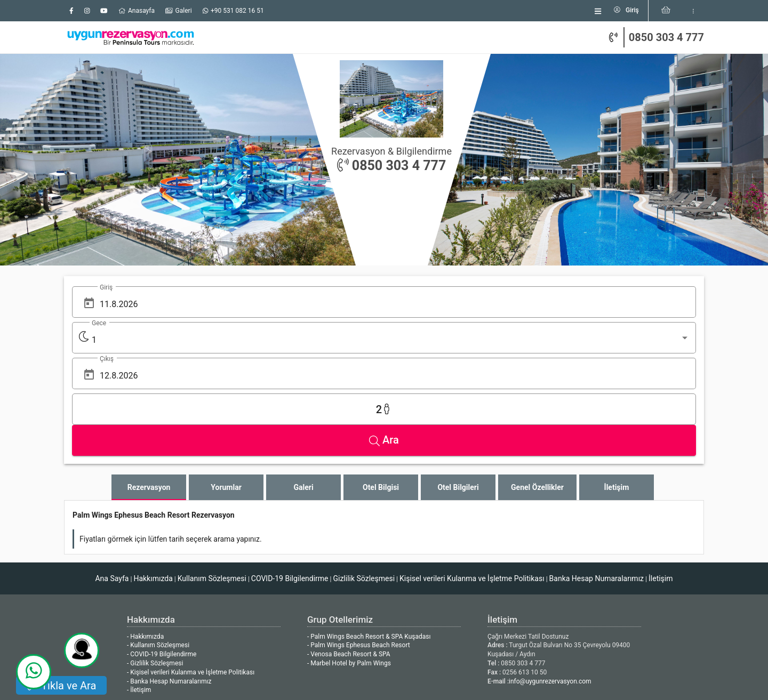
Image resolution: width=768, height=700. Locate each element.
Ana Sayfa (112, 442)
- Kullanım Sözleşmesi (158, 509)
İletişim (661, 442)
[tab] (149, 351)
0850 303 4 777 (666, 36)
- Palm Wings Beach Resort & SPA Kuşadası (369, 501)
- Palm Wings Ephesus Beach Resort (359, 509)
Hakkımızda (153, 442)
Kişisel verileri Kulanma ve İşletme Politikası (472, 442)
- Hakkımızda (145, 501)
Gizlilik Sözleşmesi (364, 442)
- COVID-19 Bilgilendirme (162, 518)
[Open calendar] (89, 303)
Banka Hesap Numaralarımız (597, 442)
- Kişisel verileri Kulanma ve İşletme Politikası (191, 536)
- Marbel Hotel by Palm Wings (349, 527)
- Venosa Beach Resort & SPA (349, 518)
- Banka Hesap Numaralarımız (169, 545)
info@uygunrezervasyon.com (550, 545)
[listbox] (546, 10)
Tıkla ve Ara (69, 686)
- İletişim (139, 554)
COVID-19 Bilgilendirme (290, 442)
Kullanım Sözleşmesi (212, 442)
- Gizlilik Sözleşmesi (155, 527)
